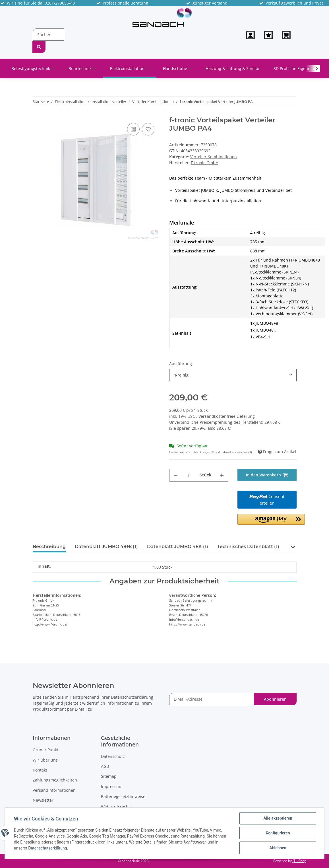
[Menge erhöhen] (222, 475)
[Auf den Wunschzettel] (148, 129)
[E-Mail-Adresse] (212, 699)
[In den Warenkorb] (267, 475)
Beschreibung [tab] (49, 547)
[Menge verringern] (176, 475)
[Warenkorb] (287, 35)
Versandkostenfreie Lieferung (227, 416)
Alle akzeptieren (278, 818)
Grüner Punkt (45, 750)
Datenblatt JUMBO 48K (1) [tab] (178, 547)
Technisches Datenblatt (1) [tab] (248, 547)
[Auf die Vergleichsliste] (133, 129)
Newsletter (43, 800)
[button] (250, 35)
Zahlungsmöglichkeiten (55, 780)
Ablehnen (278, 848)
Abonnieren (275, 699)
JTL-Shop (299, 861)
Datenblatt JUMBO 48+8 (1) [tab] (106, 547)
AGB (105, 766)
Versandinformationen (54, 790)
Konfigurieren (278, 833)
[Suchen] (49, 35)
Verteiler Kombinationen (214, 157)
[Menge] (189, 475)
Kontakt (40, 770)
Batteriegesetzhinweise (123, 796)
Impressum (112, 786)
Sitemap (109, 776)
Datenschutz (113, 756)
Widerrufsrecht (115, 807)
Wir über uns (45, 760)
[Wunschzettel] (268, 35)
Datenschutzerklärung (132, 697)
